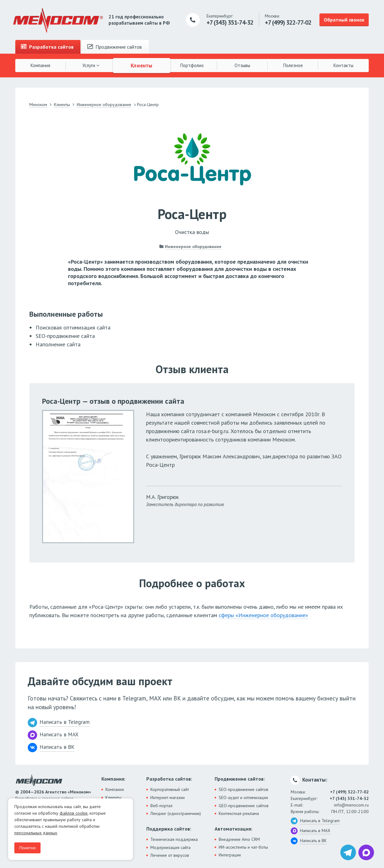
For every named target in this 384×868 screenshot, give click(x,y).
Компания (40, 65)
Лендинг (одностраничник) (176, 813)
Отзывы (242, 65)
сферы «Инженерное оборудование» (263, 615)
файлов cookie (74, 813)
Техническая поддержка (174, 839)
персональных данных (36, 833)
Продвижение (115, 47)
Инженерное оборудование (193, 246)
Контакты (343, 65)
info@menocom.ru (351, 805)
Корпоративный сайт (170, 789)
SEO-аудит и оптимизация (243, 797)
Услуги (91, 65)
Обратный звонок (344, 20)
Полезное (293, 65)
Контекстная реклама (239, 813)
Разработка (47, 47)
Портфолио (192, 65)
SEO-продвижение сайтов (243, 789)
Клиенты (142, 65)
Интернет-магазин (168, 797)
